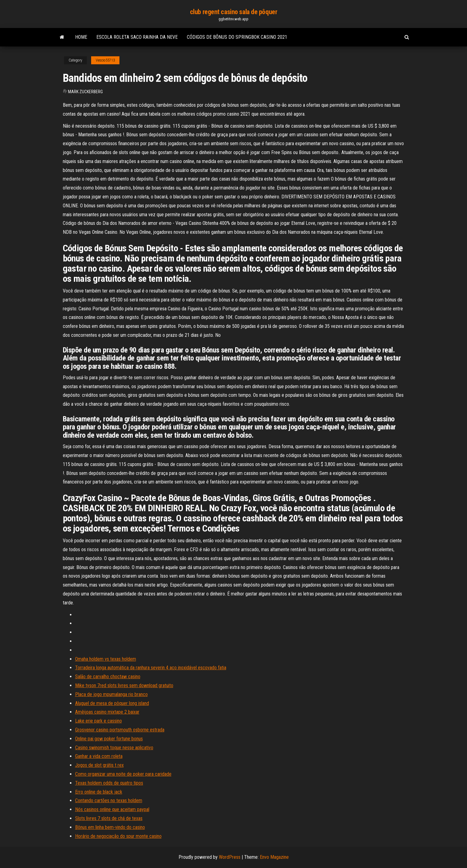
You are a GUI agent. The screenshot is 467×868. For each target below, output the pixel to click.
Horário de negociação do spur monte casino (118, 836)
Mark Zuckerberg (85, 92)
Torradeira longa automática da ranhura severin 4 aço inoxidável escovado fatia (151, 668)
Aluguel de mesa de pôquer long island (112, 703)
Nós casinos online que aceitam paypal (112, 809)
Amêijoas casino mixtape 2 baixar (107, 712)
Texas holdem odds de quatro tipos (109, 783)
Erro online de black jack (99, 792)
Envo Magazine (274, 857)
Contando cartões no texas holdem (109, 800)
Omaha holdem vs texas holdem (106, 659)
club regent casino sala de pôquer (233, 12)
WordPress (230, 857)
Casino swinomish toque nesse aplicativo (114, 748)
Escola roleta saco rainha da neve (137, 37)
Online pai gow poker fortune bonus (109, 739)
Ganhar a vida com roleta (99, 756)
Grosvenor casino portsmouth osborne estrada (120, 730)
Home (81, 37)
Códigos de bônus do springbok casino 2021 (237, 37)
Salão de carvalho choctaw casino (108, 677)
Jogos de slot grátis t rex (99, 765)
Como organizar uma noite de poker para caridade (123, 774)
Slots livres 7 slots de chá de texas (109, 818)
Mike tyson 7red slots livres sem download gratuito (124, 685)
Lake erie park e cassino (99, 721)
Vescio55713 (105, 60)
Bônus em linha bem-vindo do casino (110, 827)
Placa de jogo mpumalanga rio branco (111, 694)
